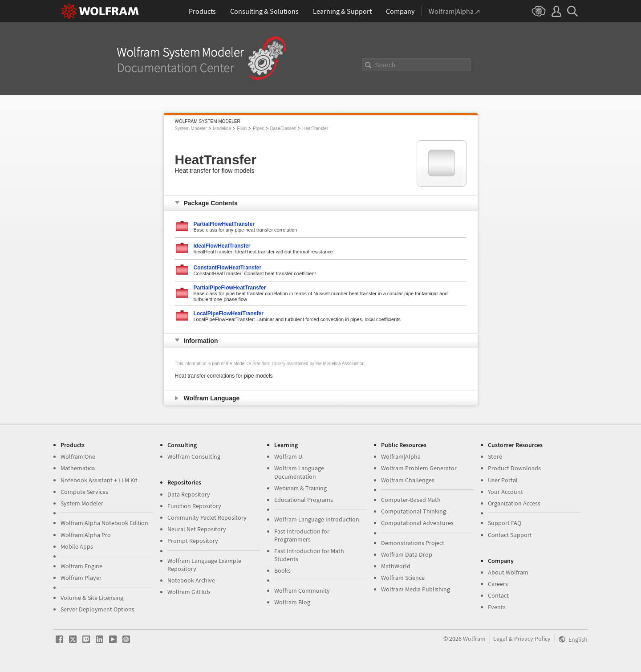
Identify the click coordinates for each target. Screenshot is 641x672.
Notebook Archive (191, 580)
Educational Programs (304, 500)
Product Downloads (514, 468)
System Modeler (191, 128)
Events (497, 607)
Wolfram (474, 639)
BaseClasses (283, 128)
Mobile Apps (77, 546)
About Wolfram (508, 572)
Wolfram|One (78, 456)
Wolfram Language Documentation (299, 472)
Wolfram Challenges (408, 480)
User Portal (503, 480)
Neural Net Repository (197, 529)
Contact (498, 595)
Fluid (242, 128)
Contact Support (510, 535)
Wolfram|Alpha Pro (86, 535)
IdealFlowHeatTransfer (222, 246)
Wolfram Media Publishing (416, 589)
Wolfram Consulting (194, 456)
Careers (498, 584)
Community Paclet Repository (207, 517)
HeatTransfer (315, 128)
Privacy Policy (532, 639)
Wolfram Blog (292, 602)
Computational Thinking (414, 511)
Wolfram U (288, 456)
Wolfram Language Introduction (317, 519)
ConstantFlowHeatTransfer (228, 268)
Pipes (258, 128)
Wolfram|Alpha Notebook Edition (104, 523)
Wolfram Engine (81, 566)
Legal (500, 639)
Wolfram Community (302, 591)
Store (495, 456)
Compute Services (84, 492)
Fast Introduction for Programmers (302, 535)
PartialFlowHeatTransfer (224, 224)
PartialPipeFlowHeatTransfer (230, 288)
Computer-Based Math (411, 500)
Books (282, 570)
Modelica (222, 128)
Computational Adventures (417, 523)
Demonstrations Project (413, 543)
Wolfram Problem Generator (419, 468)
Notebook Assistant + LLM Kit (99, 480)
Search (385, 65)
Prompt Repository (193, 541)
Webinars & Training (300, 488)
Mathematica (78, 468)
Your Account (505, 492)
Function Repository (194, 506)
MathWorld (396, 566)
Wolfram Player (81, 578)
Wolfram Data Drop (407, 554)
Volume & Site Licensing (92, 598)
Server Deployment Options (97, 609)
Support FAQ (505, 523)
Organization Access (514, 503)
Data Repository (189, 494)
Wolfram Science (403, 578)
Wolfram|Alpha (401, 456)
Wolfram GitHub (189, 592)
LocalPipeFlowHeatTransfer (229, 314)
